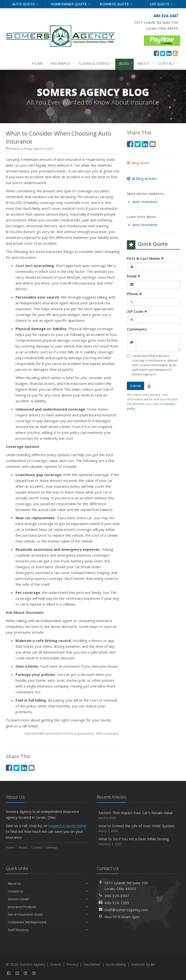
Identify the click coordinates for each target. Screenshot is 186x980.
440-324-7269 (117, 903)
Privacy (72, 964)
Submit (136, 386)
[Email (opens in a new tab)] (31, 768)
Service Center (48, 899)
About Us (48, 883)
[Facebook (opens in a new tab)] (156, 53)
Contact (168, 63)
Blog (125, 63)
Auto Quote (25, 4)
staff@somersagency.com (126, 910)
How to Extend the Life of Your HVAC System (138, 828)
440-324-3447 (117, 896)
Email (134, 276)
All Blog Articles (142, 178)
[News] (175, 53)
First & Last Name (145, 258)
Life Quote (161, 4)
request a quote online (67, 826)
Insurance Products (48, 907)
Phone (135, 294)
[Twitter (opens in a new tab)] (163, 53)
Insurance (61, 63)
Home (38, 63)
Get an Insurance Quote (48, 914)
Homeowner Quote (70, 4)
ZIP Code (137, 311)
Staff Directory (48, 930)
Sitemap (52, 847)
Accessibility (116, 964)
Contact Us (48, 891)
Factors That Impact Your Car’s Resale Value (138, 815)
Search (56, 964)
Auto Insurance (145, 202)
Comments (137, 329)
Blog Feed (138, 163)
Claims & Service (96, 63)
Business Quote (116, 4)
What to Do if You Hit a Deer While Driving (138, 841)
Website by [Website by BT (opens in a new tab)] (143, 964)
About (145, 63)
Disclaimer (92, 964)
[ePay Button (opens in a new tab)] (162, 40)
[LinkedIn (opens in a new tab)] (169, 53)
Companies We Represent (48, 922)
